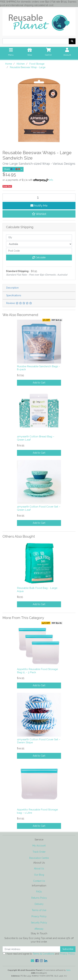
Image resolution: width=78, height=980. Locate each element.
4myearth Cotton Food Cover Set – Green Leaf (39, 508)
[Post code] (39, 251)
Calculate (39, 257)
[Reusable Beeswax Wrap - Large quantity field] (39, 197)
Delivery (39, 904)
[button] (39, 214)
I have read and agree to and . (39, 954)
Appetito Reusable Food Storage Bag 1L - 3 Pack (37, 671)
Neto (68, 970)
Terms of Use (39, 910)
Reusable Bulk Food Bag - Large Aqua (37, 590)
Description (12, 288)
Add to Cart (39, 383)
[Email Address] (31, 949)
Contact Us (39, 881)
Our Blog (39, 875)
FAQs (39, 892)
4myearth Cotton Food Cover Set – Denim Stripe (39, 741)
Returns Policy (39, 898)
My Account (39, 846)
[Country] (39, 244)
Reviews (19, 303)
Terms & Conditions (44, 954)
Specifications (14, 295)
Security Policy (39, 923)
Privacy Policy (39, 916)
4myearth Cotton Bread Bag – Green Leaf (36, 438)
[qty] (39, 237)
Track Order (39, 852)
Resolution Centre (39, 858)
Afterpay (39, 929)
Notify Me (39, 206)
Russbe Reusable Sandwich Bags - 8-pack (38, 368)
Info (51, 180)
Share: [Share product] (12, 169)
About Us (39, 869)
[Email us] (32, 961)
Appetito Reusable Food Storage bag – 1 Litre (37, 811)
